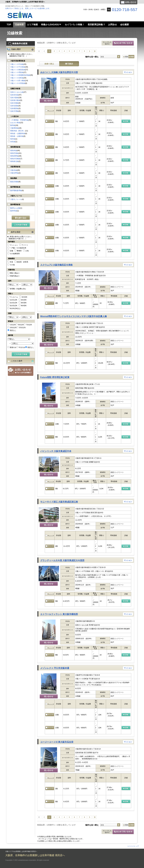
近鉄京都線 (14, 103)
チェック (50, 111)
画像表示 (49, 64)
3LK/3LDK (14, 306)
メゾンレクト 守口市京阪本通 (55, 668)
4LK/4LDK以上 (15, 308)
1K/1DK (24, 297)
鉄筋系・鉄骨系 (22, 262)
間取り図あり (15, 273)
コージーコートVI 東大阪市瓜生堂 (57, 742)
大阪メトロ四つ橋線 (18, 81)
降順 (131, 57)
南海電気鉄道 (15, 147)
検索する (21, 225)
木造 (11, 262)
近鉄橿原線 (14, 108)
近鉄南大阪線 (15, 100)
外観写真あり (15, 276)
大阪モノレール (16, 196)
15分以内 (22, 328)
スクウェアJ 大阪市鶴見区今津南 (56, 265)
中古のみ (22, 347)
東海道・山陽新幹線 (18, 133)
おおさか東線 (15, 123)
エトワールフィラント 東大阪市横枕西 (59, 614)
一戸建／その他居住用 (18, 248)
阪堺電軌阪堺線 (16, 191)
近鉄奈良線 (14, 95)
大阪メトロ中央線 (17, 64)
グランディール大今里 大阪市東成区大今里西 (62, 560)
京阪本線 (14, 170)
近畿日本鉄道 (15, 89)
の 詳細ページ (126, 121)
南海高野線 (14, 156)
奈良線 (13, 142)
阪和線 (13, 125)
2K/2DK (24, 300)
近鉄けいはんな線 (17, 92)
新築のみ (13, 347)
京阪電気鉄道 (15, 167)
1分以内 (13, 325)
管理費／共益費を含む (18, 289)
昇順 (126, 57)
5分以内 (21, 325)
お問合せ (21, 371)
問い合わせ (49, 101)
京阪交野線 (14, 173)
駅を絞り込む (21, 218)
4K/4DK (24, 306)
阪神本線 (14, 211)
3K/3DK (24, 303)
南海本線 (14, 150)
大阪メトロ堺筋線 (17, 72)
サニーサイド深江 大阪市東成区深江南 (59, 502)
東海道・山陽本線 (17, 136)
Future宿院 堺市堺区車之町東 (55, 377)
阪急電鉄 (14, 178)
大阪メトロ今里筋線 (18, 83)
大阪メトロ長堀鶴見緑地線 (20, 75)
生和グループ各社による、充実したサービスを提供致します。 (28, 8)
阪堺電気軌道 (15, 187)
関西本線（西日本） (18, 131)
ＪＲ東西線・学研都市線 (19, 120)
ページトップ (134, 846)
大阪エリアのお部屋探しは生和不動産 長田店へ (21, 851)
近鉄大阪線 (14, 98)
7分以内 (29, 325)
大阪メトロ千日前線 (18, 67)
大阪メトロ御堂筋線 (18, 70)
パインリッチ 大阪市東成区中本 (56, 451)
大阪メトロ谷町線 (17, 78)
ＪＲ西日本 (15, 116)
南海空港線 (14, 153)
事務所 (19, 251)
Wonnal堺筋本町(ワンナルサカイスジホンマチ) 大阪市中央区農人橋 (74, 316)
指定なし (13, 330)
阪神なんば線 (15, 208)
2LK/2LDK (14, 303)
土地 (27, 251)
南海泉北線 (14, 161)
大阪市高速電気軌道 (18, 61)
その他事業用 (15, 254)
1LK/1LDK (14, 300)
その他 (12, 265)
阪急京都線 (14, 182)
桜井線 (13, 139)
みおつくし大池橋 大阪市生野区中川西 (59, 72)
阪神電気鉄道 (15, 205)
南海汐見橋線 (15, 159)
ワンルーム (14, 297)
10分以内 (13, 328)
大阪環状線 (14, 128)
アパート (25, 245)
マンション (14, 245)
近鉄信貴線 (14, 106)
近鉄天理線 (14, 111)
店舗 (11, 251)
